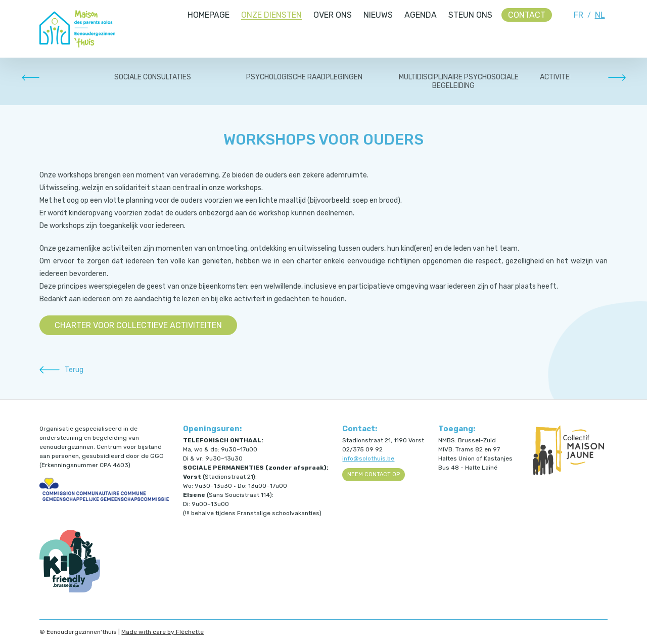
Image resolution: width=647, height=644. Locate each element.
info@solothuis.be (368, 458)
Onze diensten (271, 15)
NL (600, 15)
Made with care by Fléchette (163, 632)
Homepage (209, 15)
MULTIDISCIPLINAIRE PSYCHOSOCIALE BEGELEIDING (459, 81)
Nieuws (378, 15)
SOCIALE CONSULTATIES (153, 77)
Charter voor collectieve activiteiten (138, 325)
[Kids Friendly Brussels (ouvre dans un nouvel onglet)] (70, 590)
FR (579, 15)
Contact (527, 15)
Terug (74, 370)
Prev (30, 77)
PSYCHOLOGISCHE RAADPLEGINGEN (304, 77)
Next (617, 77)
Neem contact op (374, 474)
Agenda (421, 15)
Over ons (333, 15)
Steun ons (470, 15)
